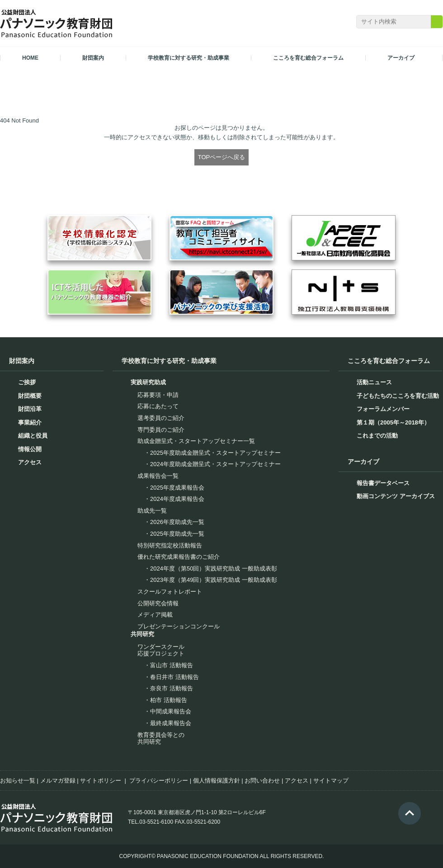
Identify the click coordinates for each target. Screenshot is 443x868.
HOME (30, 58)
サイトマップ (331, 781)
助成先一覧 (152, 511)
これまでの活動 (377, 436)
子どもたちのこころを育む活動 (398, 396)
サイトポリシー (101, 781)
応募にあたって (158, 406)
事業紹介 (30, 422)
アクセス (30, 462)
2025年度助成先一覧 (177, 534)
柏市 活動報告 (169, 700)
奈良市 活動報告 (172, 688)
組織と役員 (33, 436)
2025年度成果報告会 (177, 488)
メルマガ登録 (58, 781)
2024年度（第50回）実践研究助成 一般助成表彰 (214, 568)
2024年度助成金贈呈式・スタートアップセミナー (215, 464)
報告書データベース (383, 483)
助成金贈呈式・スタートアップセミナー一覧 (196, 441)
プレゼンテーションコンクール (179, 626)
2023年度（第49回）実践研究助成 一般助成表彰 (214, 580)
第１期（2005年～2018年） (393, 422)
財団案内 (22, 361)
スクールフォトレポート (170, 592)
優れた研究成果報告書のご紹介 (179, 557)
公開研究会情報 (158, 603)
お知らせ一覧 (18, 781)
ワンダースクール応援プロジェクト (161, 650)
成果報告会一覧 (158, 476)
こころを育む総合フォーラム (389, 361)
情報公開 (30, 449)
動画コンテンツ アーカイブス (396, 496)
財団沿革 (30, 409)
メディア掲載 (155, 615)
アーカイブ (363, 462)
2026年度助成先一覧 (177, 522)
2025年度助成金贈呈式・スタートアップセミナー (215, 453)
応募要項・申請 (158, 395)
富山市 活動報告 (172, 665)
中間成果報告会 (171, 711)
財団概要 (30, 396)
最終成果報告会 (171, 723)
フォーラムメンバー (383, 409)
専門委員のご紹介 (161, 430)
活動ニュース (374, 382)
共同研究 (142, 634)
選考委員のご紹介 (161, 418)
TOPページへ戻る (222, 157)
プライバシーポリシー (159, 781)
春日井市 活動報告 (174, 677)
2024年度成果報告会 (177, 499)
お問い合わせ (262, 781)
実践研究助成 (148, 382)
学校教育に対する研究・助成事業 (169, 361)
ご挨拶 (27, 382)
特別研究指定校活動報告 (170, 545)
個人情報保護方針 (217, 781)
